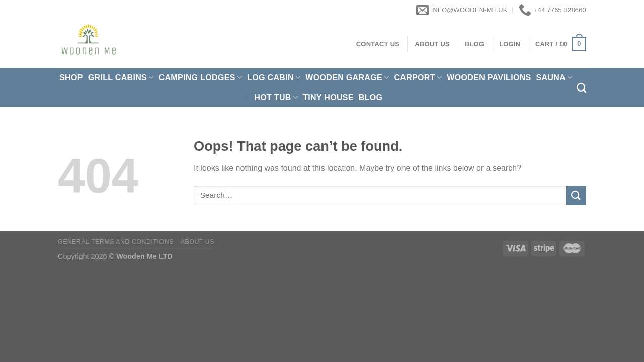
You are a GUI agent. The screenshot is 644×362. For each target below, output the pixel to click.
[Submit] (576, 195)
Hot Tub (276, 97)
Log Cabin (274, 78)
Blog (371, 97)
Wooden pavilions (489, 78)
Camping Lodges (201, 78)
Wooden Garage (347, 78)
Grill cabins (121, 78)
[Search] (581, 88)
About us (197, 242)
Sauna (554, 78)
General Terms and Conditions (116, 242)
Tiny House (328, 97)
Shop (71, 78)
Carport (418, 78)
